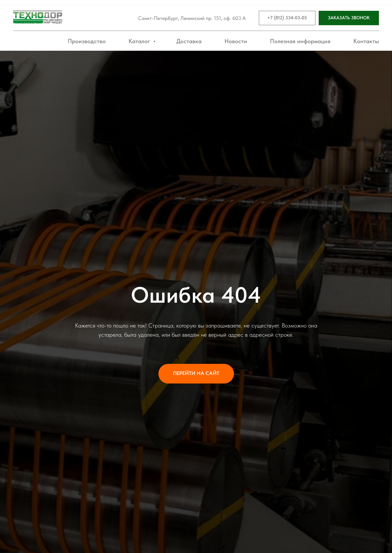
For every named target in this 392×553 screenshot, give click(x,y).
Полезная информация (300, 41)
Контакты (366, 41)
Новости (236, 41)
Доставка (189, 41)
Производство (87, 41)
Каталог (140, 41)
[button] (349, 18)
